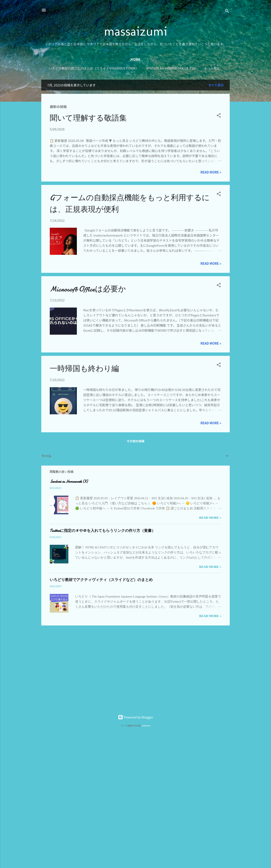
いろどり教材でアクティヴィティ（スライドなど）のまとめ (101, 581)
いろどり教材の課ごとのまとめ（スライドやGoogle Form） (106, 68)
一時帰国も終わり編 (84, 370)
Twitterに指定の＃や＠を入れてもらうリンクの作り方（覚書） (103, 532)
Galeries (146, 726)
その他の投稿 (135, 442)
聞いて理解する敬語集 (88, 119)
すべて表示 (216, 86)
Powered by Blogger (136, 717)
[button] (219, 117)
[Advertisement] (55, 795)
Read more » (211, 173)
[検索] (227, 12)
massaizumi (136, 31)
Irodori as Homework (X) (69, 482)
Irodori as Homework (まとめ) (184, 68)
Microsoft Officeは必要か (88, 290)
